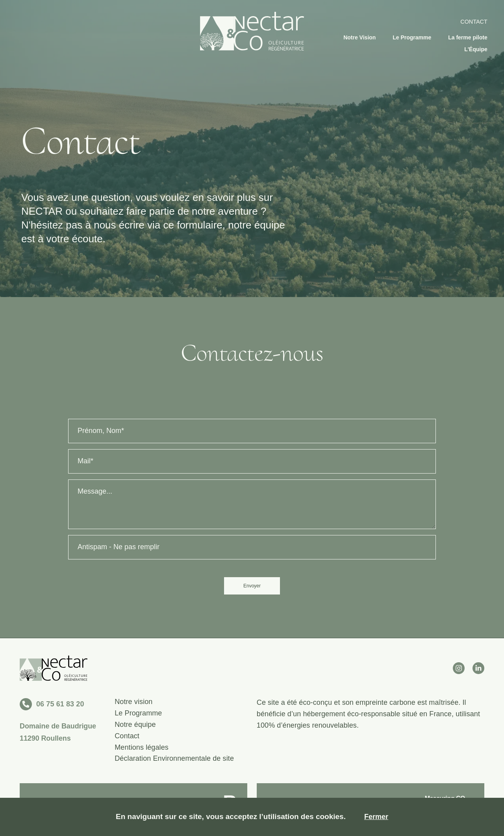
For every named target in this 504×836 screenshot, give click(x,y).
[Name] (252, 431)
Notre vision (133, 702)
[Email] (252, 461)
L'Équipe (476, 49)
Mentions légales (142, 748)
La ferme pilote (468, 37)
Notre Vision (359, 37)
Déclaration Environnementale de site (174, 759)
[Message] (252, 504)
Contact (474, 22)
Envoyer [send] (252, 586)
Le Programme (412, 37)
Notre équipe (135, 725)
